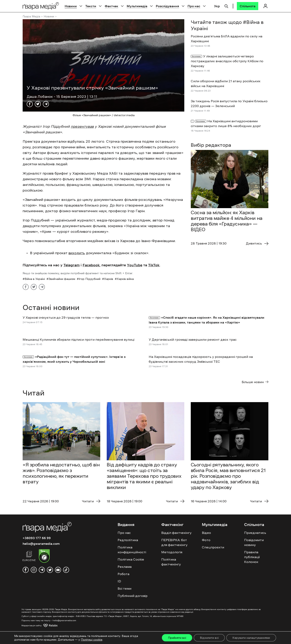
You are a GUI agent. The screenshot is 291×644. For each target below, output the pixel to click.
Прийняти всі (177, 638)
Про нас (194, 6)
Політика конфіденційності (132, 550)
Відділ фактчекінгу (176, 533)
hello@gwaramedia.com (41, 544)
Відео (206, 533)
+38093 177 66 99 (37, 538)
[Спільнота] (248, 6)
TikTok (154, 265)
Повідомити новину (254, 542)
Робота (123, 574)
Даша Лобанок (40, 97)
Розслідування (167, 6)
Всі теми (124, 588)
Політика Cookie (131, 559)
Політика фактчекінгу (171, 562)
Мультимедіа (137, 6)
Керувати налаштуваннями (251, 638)
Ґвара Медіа (31, 16)
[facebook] (26, 570)
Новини (71, 6)
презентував (82, 126)
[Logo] (41, 6)
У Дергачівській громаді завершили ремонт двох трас (193, 339)
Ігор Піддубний (90, 279)
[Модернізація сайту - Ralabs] (43, 625)
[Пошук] (226, 6)
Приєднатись (255, 533)
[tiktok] (66, 570)
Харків (109, 279)
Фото (206, 540)
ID (119, 581)
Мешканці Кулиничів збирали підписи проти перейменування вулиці (79, 339)
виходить (77, 253)
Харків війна (125, 279)
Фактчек (111, 6)
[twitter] (50, 570)
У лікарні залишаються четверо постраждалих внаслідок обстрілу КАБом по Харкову (227, 61)
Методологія (172, 552)
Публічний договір (133, 596)
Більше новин (255, 382)
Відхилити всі (209, 638)
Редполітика (128, 540)
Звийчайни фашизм (62, 279)
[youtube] (58, 570)
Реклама (125, 567)
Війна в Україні (35, 279)
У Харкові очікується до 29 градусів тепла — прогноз (66, 317)
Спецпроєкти (213, 547)
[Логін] (265, 6)
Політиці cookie (92, 640)
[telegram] (42, 570)
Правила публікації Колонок (252, 557)
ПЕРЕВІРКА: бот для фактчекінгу (174, 542)
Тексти (91, 6)
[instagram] (34, 570)
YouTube (135, 265)
